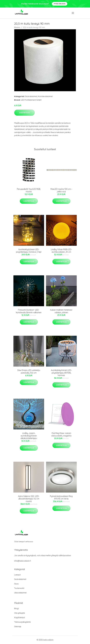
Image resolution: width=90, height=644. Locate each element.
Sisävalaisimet (31, 96)
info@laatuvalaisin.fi (23, 561)
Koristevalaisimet (45, 96)
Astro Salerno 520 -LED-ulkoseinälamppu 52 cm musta (29, 499)
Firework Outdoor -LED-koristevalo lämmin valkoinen (29, 311)
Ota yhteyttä (20, 613)
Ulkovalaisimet (20, 593)
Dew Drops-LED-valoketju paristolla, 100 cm (29, 371)
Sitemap (18, 626)
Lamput (17, 575)
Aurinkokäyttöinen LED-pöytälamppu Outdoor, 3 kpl (29, 251)
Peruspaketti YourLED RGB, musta (29, 190)
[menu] (73, 13)
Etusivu (17, 27)
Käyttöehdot (20, 617)
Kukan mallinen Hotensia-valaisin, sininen (61, 311)
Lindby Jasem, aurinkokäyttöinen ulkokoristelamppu (29, 436)
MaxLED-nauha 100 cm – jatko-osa (61, 190)
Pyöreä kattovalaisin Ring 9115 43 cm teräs (61, 497)
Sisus (16, 584)
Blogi (16, 608)
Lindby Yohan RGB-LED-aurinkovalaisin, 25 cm (61, 251)
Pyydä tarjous (60, 4)
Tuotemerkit (19, 588)
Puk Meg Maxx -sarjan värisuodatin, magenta (61, 434)
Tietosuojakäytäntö (23, 622)
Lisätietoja (24, 113)
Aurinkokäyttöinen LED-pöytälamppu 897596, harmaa (61, 373)
